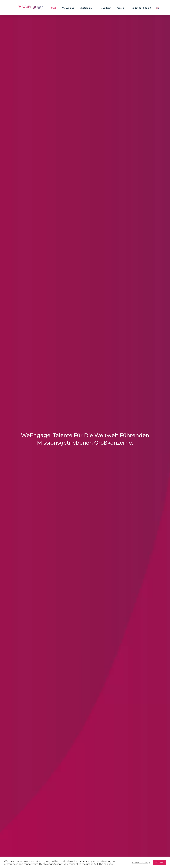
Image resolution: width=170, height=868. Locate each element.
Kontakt (121, 8)
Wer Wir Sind (68, 8)
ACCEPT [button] (159, 862)
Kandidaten (105, 8)
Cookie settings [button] (141, 863)
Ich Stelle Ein (87, 8)
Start (54, 8)
